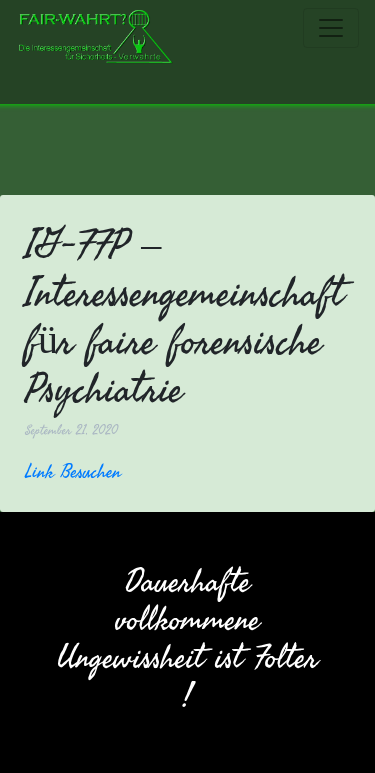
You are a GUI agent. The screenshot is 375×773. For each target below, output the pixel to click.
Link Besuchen (73, 471)
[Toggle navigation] (331, 28)
